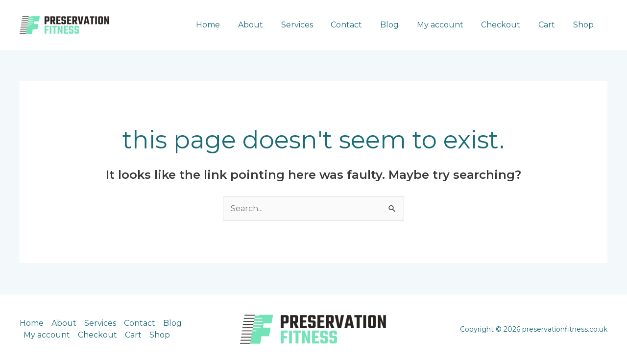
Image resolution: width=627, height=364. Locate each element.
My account (448, 25)
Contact (359, 25)
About (268, 25)
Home (228, 25)
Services (312, 25)
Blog (400, 25)
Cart (550, 25)
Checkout (506, 25)
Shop (584, 25)
